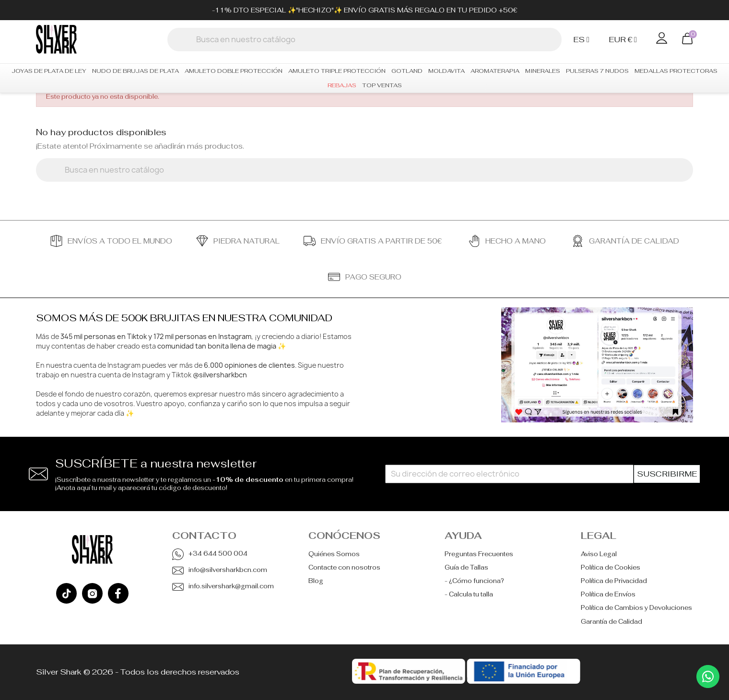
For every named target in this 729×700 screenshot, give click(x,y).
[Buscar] (364, 40)
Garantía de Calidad (611, 622)
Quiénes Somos (334, 554)
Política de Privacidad (614, 581)
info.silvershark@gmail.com (231, 586)
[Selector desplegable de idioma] (584, 40)
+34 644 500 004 (218, 554)
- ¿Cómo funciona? (474, 581)
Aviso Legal (599, 554)
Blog (316, 581)
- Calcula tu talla (469, 594)
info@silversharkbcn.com (228, 570)
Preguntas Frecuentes (479, 554)
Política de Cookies (611, 567)
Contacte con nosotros (344, 567)
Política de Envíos (608, 594)
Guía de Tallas (466, 567)
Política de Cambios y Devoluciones (636, 608)
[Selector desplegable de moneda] (625, 40)
